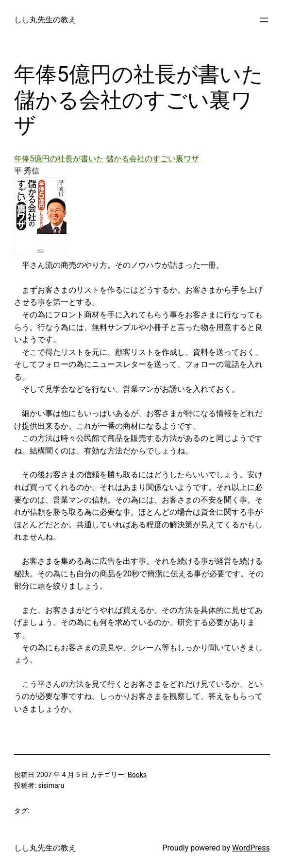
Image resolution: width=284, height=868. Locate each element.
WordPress (251, 848)
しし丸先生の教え (45, 20)
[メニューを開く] (264, 20)
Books (137, 775)
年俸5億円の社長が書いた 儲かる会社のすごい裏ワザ (107, 159)
